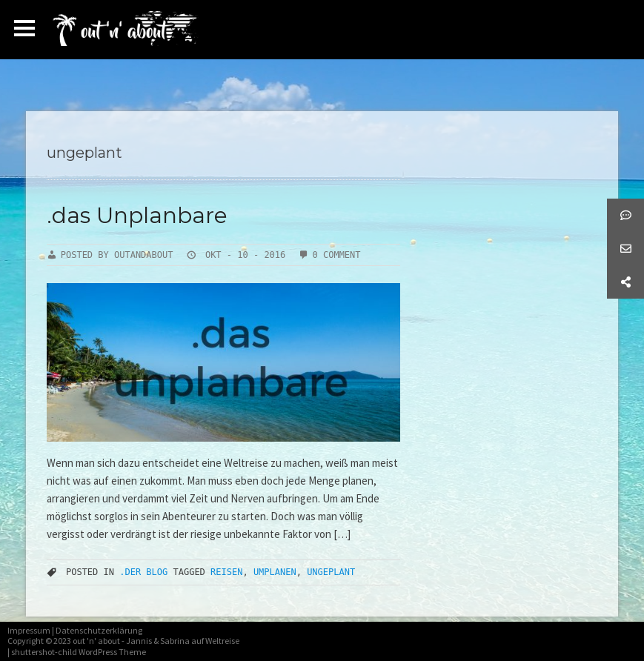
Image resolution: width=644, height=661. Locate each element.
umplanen (275, 572)
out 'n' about (96, 641)
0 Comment (337, 255)
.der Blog (143, 572)
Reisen (226, 572)
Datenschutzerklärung (99, 630)
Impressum (29, 630)
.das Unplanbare (137, 215)
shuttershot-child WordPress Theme (79, 652)
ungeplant (331, 572)
